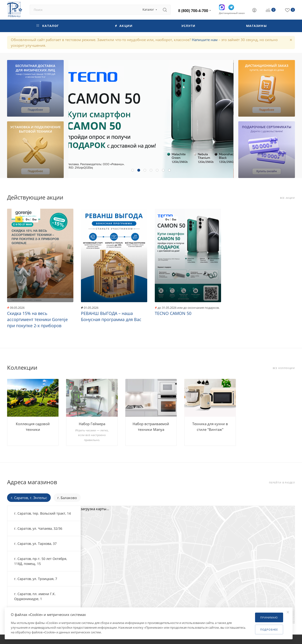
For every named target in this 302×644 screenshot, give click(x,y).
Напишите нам (205, 40)
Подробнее (269, 629)
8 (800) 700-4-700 (193, 11)
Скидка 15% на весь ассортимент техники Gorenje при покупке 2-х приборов (37, 319)
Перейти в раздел (282, 483)
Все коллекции (284, 368)
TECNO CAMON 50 (173, 313)
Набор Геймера (92, 424)
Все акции (287, 198)
